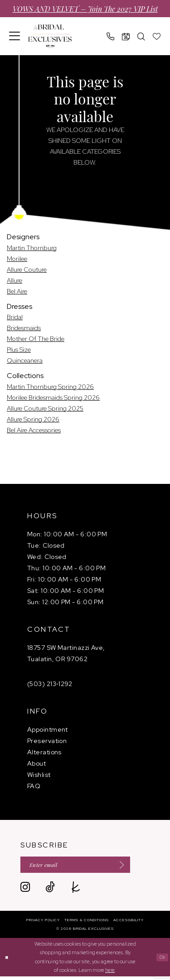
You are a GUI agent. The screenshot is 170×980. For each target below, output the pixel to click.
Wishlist (39, 775)
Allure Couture (27, 270)
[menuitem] (15, 36)
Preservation (47, 741)
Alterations (44, 752)
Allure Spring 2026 (33, 419)
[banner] (50, 36)
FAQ (34, 786)
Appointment (48, 729)
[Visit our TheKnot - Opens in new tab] (76, 891)
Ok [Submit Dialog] (161, 961)
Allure (15, 280)
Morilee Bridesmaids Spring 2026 (53, 398)
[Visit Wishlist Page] (157, 36)
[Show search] (141, 36)
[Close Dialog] (8, 961)
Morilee (17, 259)
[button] (15, 36)
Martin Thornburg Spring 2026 (50, 387)
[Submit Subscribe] (140, 867)
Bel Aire (17, 291)
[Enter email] (87, 867)
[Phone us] (111, 36)
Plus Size (19, 350)
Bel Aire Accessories (34, 430)
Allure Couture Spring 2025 (45, 408)
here (110, 974)
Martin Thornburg (32, 248)
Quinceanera (25, 360)
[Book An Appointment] (126, 36)
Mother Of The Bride (36, 339)
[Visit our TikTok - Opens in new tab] (50, 891)
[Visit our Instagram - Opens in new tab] (25, 891)
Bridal (15, 317)
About (36, 763)
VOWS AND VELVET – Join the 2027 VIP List (85, 9)
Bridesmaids (24, 328)
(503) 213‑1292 (50, 684)
